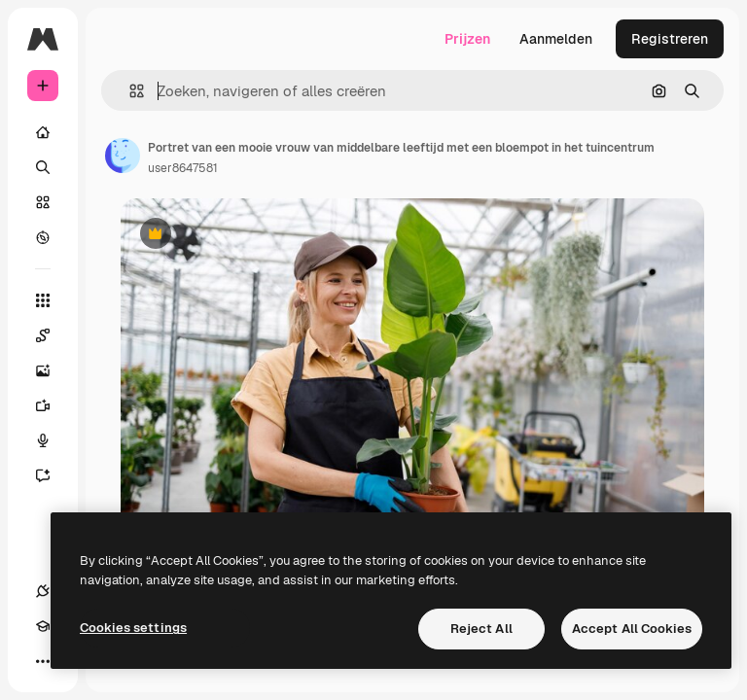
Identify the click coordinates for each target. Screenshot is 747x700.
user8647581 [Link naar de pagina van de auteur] (183, 168)
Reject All (481, 629)
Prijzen (467, 39)
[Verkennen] (43, 237)
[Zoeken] (43, 167)
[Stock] (43, 202)
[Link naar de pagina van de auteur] (123, 156)
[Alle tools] (43, 300)
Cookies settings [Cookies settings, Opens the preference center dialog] (133, 628)
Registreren (670, 39)
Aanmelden (556, 39)
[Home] (43, 132)
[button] (129, 91)
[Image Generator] (53, 370)
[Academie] (43, 626)
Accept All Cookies (632, 629)
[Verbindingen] (43, 591)
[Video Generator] (53, 405)
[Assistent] (53, 475)
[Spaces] (53, 335)
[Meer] (43, 661)
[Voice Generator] (53, 440)
